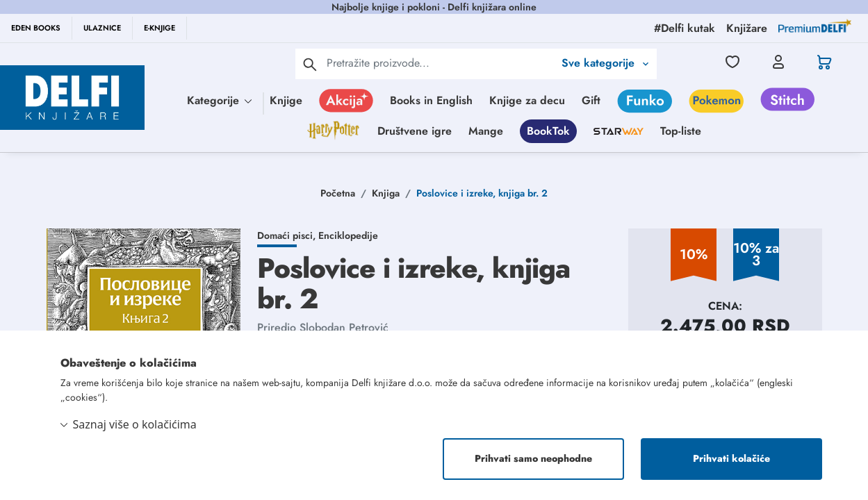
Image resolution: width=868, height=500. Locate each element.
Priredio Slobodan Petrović (323, 327)
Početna (338, 193)
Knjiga (386, 193)
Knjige (286, 100)
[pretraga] (310, 64)
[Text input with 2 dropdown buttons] (440, 63)
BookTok (548, 131)
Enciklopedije (348, 235)
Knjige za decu (527, 100)
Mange (486, 131)
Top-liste (681, 131)
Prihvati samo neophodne (533, 459)
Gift (591, 100)
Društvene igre (415, 131)
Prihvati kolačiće (731, 459)
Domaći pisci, (288, 235)
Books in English (431, 100)
